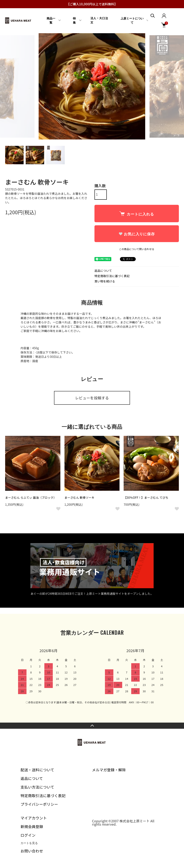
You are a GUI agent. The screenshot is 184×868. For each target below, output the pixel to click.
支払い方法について (37, 787)
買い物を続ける (105, 281)
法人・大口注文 (99, 20)
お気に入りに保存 (137, 234)
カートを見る (29, 843)
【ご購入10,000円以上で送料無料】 (92, 4)
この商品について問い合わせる (137, 249)
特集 (74, 20)
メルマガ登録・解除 (109, 770)
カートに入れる (137, 214)
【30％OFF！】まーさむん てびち (146, 497)
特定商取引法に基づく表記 (112, 276)
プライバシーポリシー (39, 804)
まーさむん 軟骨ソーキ (79, 497)
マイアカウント (34, 818)
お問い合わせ (32, 851)
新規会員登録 (32, 826)
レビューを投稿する (92, 398)
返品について (103, 271)
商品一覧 (51, 20)
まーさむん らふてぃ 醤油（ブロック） (31, 497)
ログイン (28, 835)
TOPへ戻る (92, 726)
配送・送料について (37, 770)
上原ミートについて (132, 20)
